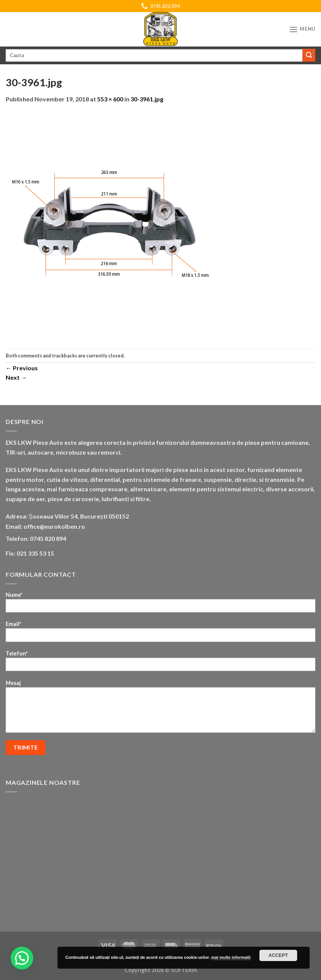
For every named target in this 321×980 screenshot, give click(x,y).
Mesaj (160, 709)
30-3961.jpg (147, 99)
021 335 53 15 (35, 553)
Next (16, 377)
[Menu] (302, 29)
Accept (278, 955)
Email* (160, 634)
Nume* (160, 605)
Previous (22, 368)
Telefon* (160, 663)
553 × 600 (110, 99)
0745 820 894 (48, 538)
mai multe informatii (231, 957)
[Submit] (309, 55)
